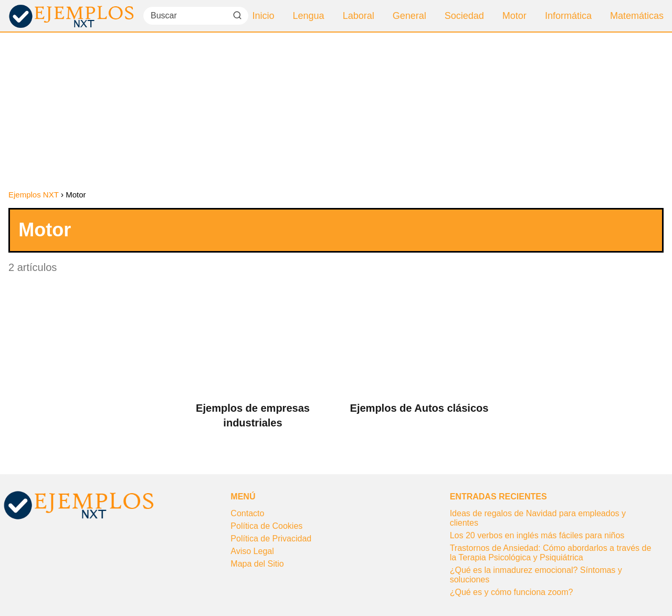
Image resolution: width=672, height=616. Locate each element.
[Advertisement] (336, 111)
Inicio (264, 16)
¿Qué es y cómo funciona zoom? (512, 592)
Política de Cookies (266, 526)
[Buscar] (237, 15)
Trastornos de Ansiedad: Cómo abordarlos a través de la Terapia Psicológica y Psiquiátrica (551, 553)
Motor (514, 16)
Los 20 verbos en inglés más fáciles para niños (537, 535)
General (409, 16)
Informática (568, 16)
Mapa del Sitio (257, 564)
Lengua (309, 16)
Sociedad (464, 16)
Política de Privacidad (271, 539)
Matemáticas (637, 16)
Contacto (247, 513)
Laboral (359, 16)
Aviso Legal (252, 551)
